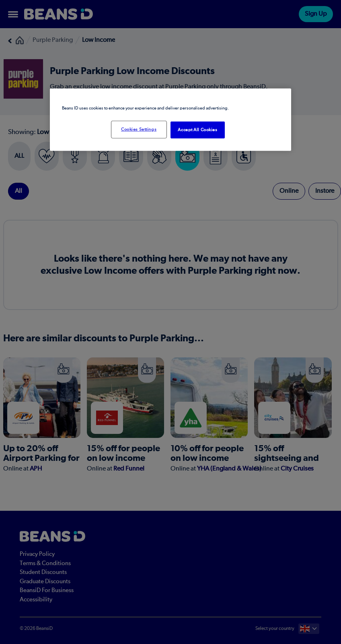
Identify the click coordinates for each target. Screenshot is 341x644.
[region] (170, 120)
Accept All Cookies (197, 130)
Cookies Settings (139, 129)
